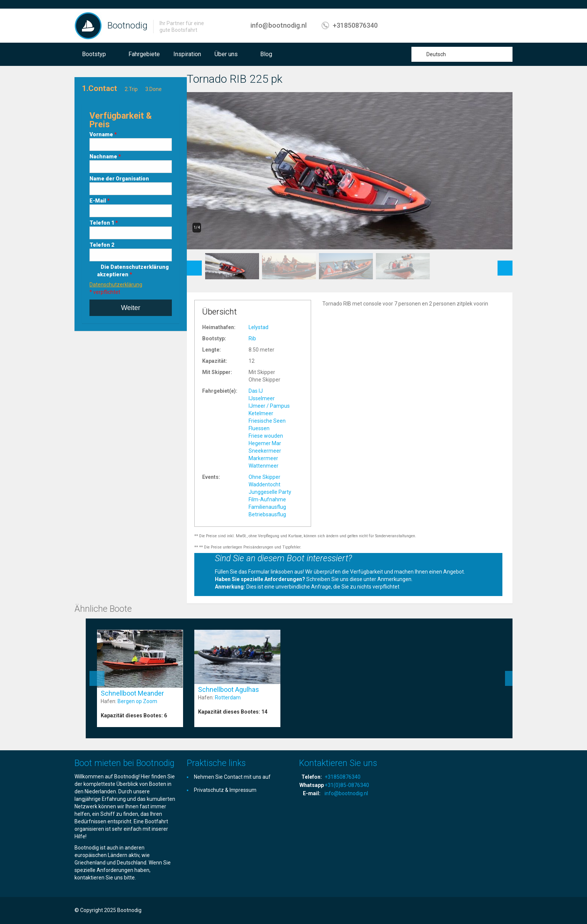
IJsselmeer (262, 398)
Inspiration (187, 54)
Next (505, 264)
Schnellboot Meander (132, 693)
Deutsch (436, 54)
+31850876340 (355, 25)
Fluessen (259, 428)
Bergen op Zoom (137, 701)
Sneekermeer (265, 451)
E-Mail (100, 201)
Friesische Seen (267, 421)
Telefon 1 (104, 223)
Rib (252, 338)
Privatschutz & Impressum (225, 790)
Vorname (103, 134)
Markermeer (263, 458)
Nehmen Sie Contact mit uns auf (232, 777)
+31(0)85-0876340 (347, 785)
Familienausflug (267, 507)
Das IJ (256, 391)
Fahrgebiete (144, 54)
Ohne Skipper (264, 477)
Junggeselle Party (270, 492)
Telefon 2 (102, 245)
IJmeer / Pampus (269, 406)
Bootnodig (127, 25)
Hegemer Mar (265, 443)
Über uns (226, 54)
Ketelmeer (261, 413)
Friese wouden (266, 436)
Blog (266, 54)
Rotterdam (228, 697)
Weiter (131, 308)
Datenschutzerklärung (116, 285)
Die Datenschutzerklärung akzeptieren (133, 271)
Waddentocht (264, 484)
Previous (194, 264)
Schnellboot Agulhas (229, 689)
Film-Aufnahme (267, 499)
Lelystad (258, 327)
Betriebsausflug (267, 514)
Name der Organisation (119, 179)
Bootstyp (94, 54)
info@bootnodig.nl (279, 25)
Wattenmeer (264, 466)
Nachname (105, 156)
